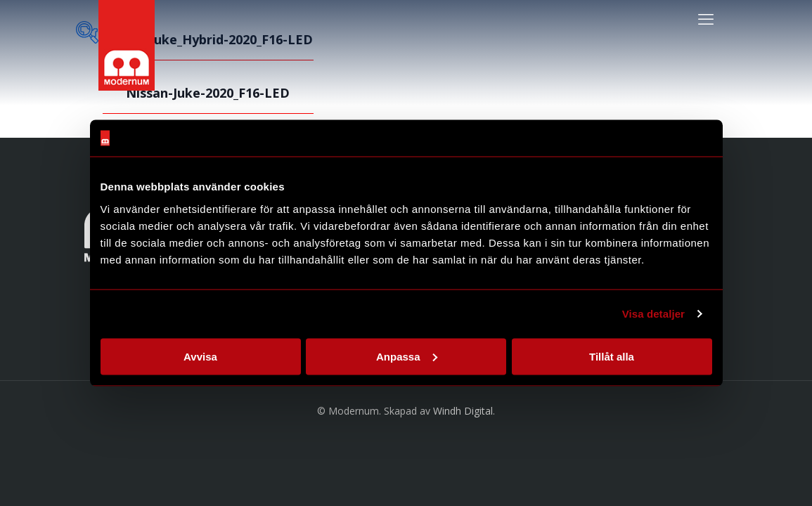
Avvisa (200, 356)
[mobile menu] (706, 18)
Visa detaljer (653, 314)
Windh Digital (463, 411)
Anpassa (407, 356)
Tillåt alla (612, 356)
